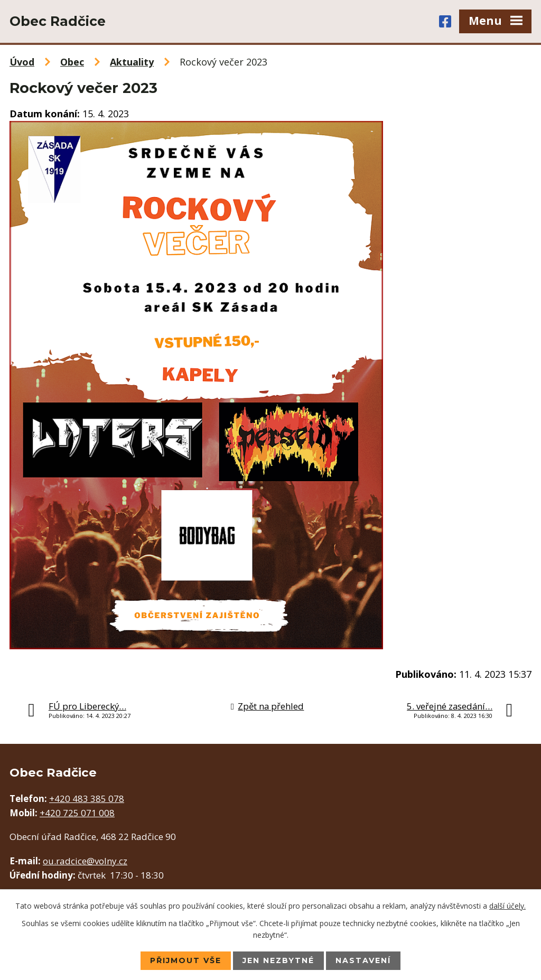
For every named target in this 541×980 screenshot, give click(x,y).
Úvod (22, 62)
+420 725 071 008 (77, 813)
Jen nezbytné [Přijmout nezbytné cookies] (278, 960)
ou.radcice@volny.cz (85, 861)
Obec (72, 62)
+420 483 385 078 (87, 799)
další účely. (507, 906)
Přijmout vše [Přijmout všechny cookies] (186, 960)
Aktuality (132, 62)
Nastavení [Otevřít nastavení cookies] (363, 960)
